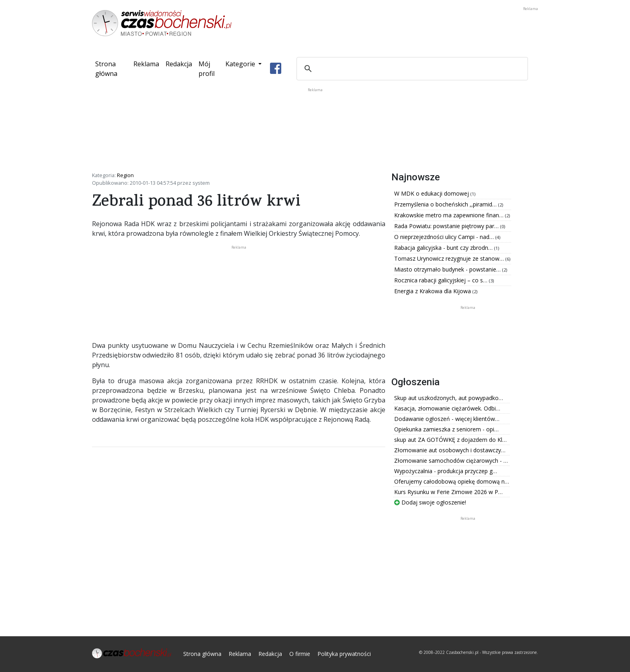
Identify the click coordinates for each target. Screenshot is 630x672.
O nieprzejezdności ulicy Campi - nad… (445, 237)
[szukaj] (411, 69)
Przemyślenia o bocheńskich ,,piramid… (446, 204)
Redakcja (179, 64)
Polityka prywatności (344, 654)
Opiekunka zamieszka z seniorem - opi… (446, 429)
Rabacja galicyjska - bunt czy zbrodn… (444, 248)
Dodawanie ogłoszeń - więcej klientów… (447, 419)
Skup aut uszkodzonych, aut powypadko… (449, 398)
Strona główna (113, 69)
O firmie (300, 654)
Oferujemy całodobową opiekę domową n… (452, 481)
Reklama (146, 64)
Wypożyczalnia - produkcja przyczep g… (446, 471)
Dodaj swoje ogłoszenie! (430, 502)
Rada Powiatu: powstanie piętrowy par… (447, 226)
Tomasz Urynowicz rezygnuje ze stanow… (450, 258)
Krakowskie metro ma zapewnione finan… (450, 215)
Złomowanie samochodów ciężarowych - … (451, 461)
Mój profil (207, 69)
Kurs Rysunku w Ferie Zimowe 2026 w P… (448, 492)
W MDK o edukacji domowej (432, 193)
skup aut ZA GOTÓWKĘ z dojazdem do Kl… (450, 440)
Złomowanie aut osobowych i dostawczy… (450, 450)
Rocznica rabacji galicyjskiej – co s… (442, 280)
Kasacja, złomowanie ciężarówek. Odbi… (447, 408)
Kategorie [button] (241, 64)
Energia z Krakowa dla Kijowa (433, 291)
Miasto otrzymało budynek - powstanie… (448, 269)
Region (125, 175)
